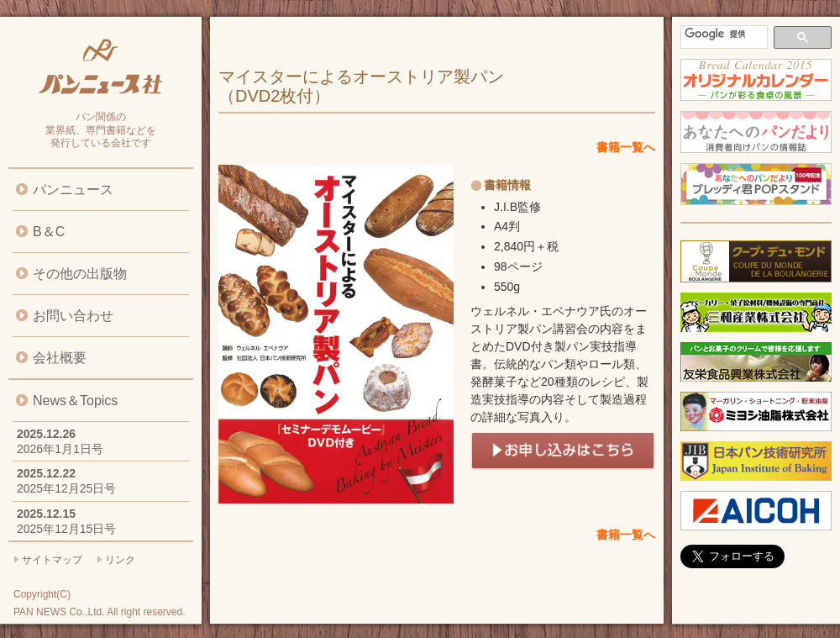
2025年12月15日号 (66, 529)
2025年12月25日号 (66, 488)
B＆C (49, 232)
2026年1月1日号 (60, 449)
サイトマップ (52, 560)
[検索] (722, 34)
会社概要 (60, 358)
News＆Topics (75, 401)
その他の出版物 (80, 274)
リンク (120, 560)
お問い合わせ (73, 316)
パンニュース (73, 190)
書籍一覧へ (626, 147)
